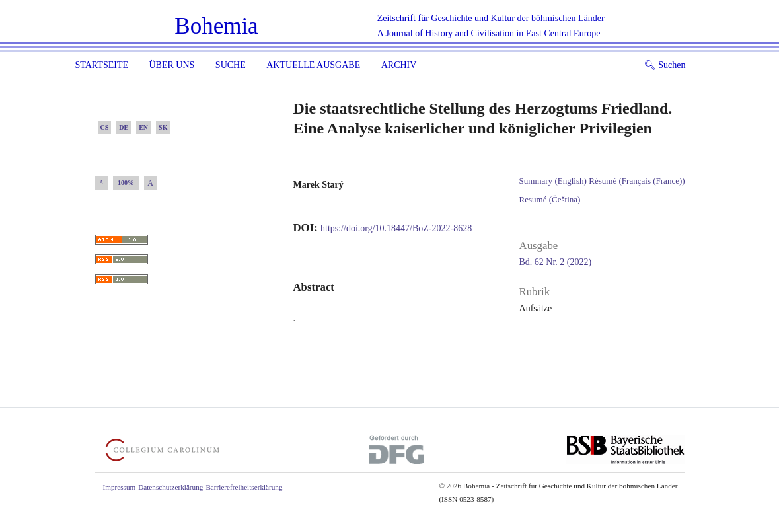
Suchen (665, 65)
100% (126, 183)
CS (105, 127)
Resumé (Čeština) (550, 199)
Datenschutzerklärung (170, 487)
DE (124, 127)
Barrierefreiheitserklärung (244, 487)
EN (143, 127)
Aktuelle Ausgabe (313, 65)
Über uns (171, 65)
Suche (231, 65)
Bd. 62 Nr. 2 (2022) (556, 262)
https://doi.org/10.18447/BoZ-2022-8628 (396, 228)
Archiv (399, 65)
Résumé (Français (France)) (637, 181)
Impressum (120, 487)
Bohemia (216, 26)
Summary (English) (553, 181)
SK (163, 127)
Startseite (102, 65)
